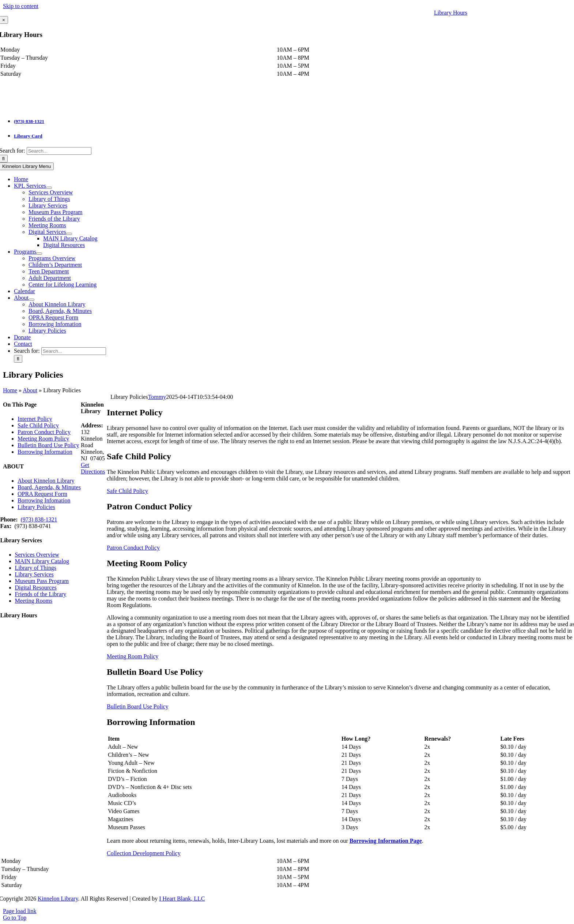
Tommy (157, 397)
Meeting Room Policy (43, 439)
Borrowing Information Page (386, 841)
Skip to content (21, 6)
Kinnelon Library (58, 899)
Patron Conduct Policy (44, 432)
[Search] (18, 359)
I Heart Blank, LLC (182, 899)
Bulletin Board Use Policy (48, 445)
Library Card (28, 136)
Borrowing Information (45, 452)
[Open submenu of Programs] (39, 254)
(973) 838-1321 (29, 121)
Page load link (20, 911)
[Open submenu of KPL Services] (49, 188)
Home (10, 390)
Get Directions (93, 468)
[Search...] (59, 151)
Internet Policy (35, 419)
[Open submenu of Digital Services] (69, 234)
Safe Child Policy (38, 425)
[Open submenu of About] (31, 300)
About (30, 390)
